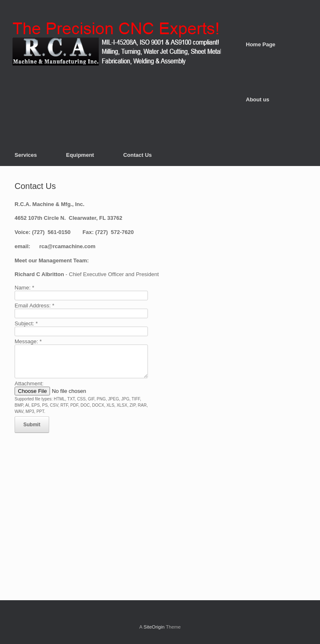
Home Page (261, 44)
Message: (28, 341)
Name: (24, 288)
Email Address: (34, 306)
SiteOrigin (154, 627)
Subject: (26, 323)
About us (257, 99)
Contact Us (138, 155)
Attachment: (29, 384)
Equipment (80, 155)
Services (26, 155)
